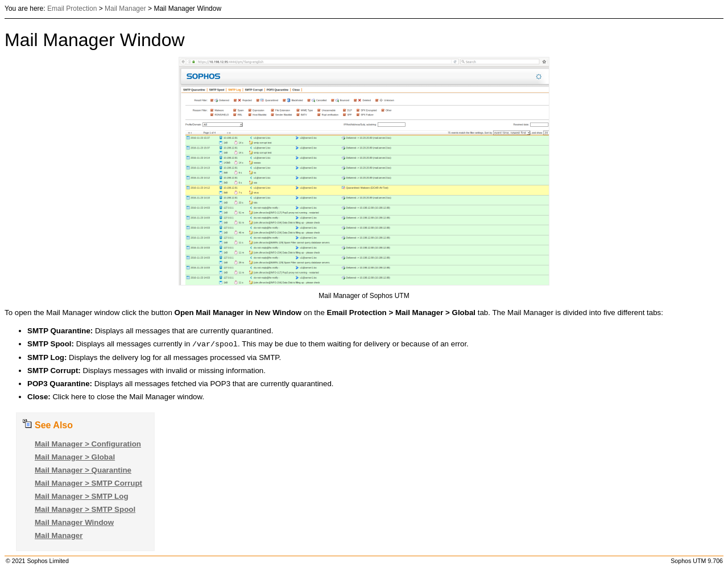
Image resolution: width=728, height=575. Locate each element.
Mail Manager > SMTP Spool (85, 510)
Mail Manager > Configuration (88, 445)
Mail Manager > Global (75, 458)
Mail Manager (125, 9)
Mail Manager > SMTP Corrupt (88, 484)
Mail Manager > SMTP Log (82, 497)
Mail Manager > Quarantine (83, 471)
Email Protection (72, 9)
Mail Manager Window (74, 524)
